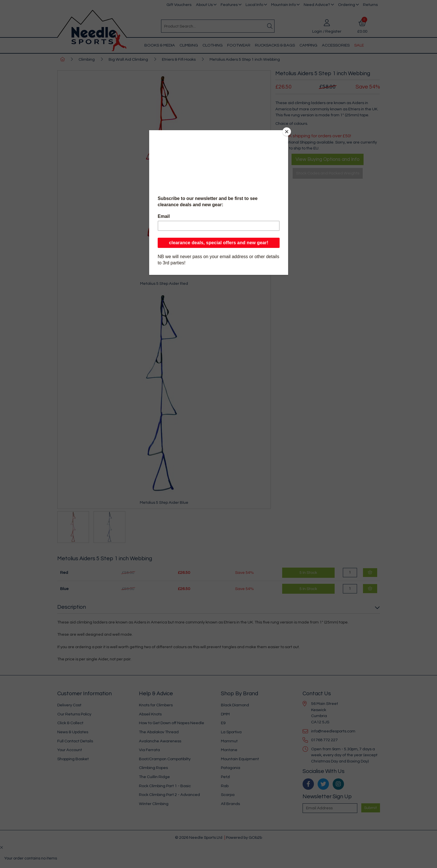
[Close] (287, 132)
